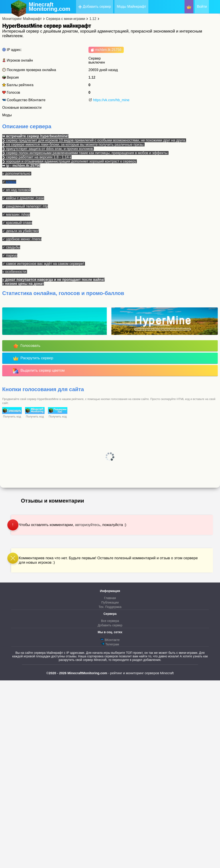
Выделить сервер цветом (39, 371)
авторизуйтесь (88, 525)
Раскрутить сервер (33, 358)
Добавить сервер (95, 7)
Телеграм (110, 644)
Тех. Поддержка (110, 607)
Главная (110, 598)
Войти (202, 7)
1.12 (92, 77)
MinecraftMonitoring (50, 7)
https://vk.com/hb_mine (109, 100)
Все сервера (110, 621)
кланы (11, 182)
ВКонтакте (110, 640)
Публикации (110, 602)
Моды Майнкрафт (131, 7)
